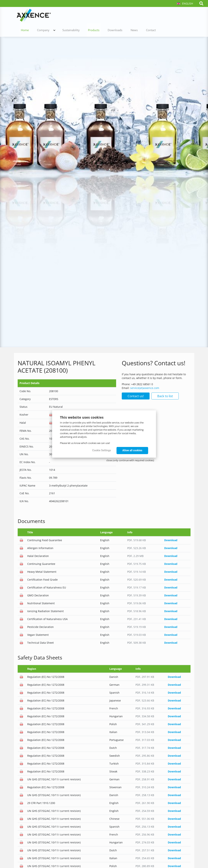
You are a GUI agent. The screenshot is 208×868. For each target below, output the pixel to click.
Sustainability (117, 15)
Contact (187, 15)
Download (171, 540)
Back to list (165, 396)
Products (137, 15)
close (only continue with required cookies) (130, 460)
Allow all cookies (132, 450)
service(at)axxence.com (145, 388)
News (172, 15)
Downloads (156, 15)
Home (76, 15)
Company (92, 15)
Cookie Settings (102, 450)
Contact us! (136, 396)
